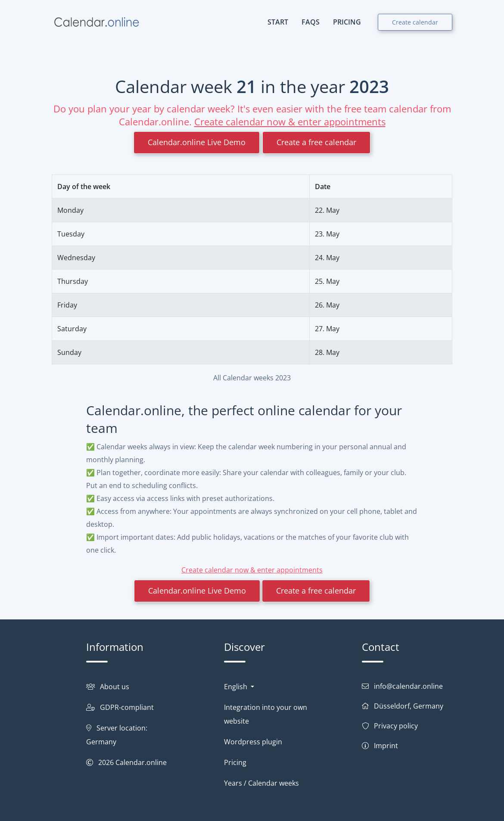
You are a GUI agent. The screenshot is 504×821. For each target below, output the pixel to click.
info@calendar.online (408, 686)
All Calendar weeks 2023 (252, 378)
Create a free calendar (316, 142)
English (236, 687)
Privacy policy (396, 726)
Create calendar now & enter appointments (290, 121)
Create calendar (415, 22)
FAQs (311, 22)
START (278, 22)
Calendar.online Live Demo (197, 142)
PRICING (347, 22)
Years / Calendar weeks (261, 783)
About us (115, 687)
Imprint (386, 746)
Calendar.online (141, 762)
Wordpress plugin (253, 742)
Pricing (235, 762)
